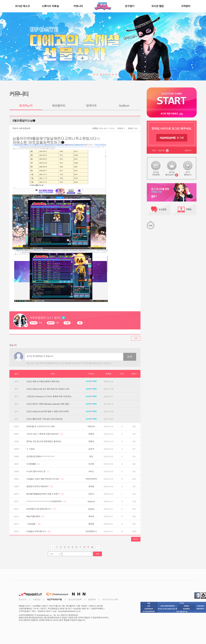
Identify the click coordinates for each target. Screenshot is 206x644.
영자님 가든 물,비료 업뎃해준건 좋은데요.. (44, 441)
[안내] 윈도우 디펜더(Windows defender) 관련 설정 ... (49, 404)
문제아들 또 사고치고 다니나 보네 (40, 426)
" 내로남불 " (33, 524)
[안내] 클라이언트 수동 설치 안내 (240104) (44, 419)
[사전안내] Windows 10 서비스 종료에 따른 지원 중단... (50, 396)
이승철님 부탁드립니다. (38, 531)
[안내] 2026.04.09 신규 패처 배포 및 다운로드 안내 (48, 389)
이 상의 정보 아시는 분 (38, 471)
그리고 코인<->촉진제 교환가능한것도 (45, 434)
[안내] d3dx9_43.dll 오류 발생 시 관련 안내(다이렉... (48, 411)
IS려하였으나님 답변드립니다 (41, 509)
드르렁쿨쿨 (33, 464)
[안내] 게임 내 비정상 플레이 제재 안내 (43, 381)
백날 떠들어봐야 (35, 516)
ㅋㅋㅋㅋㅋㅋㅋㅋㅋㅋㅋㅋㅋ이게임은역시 (46, 501)
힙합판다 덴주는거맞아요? (39, 486)
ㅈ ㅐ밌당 (30, 449)
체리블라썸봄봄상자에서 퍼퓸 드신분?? (45, 494)
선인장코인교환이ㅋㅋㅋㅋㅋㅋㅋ (40, 456)
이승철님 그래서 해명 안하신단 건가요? (45, 479)
